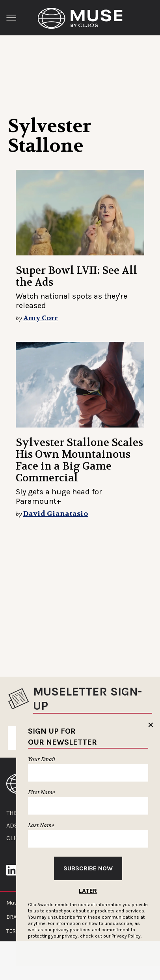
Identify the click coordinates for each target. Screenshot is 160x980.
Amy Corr (41, 318)
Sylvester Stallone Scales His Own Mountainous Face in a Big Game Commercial (79, 460)
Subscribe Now (88, 868)
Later (88, 891)
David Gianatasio (56, 514)
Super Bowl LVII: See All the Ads (76, 276)
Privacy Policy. (127, 936)
